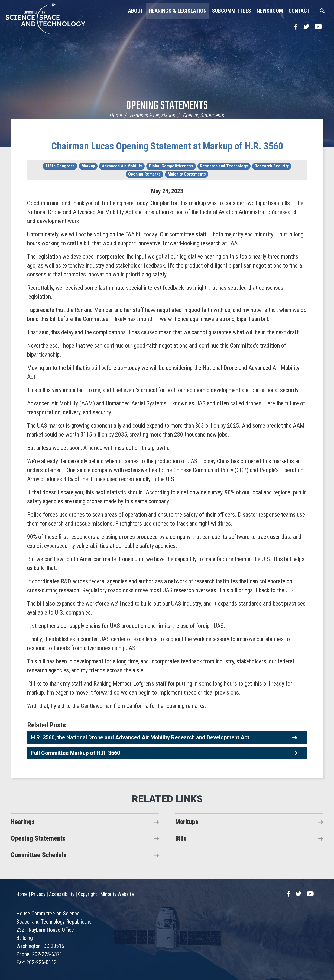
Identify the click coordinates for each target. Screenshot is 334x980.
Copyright (87, 894)
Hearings (23, 822)
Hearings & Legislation (178, 11)
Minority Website (117, 894)
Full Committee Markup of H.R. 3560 (76, 753)
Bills (181, 838)
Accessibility (62, 894)
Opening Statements (167, 106)
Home (116, 115)
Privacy (38, 894)
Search (322, 11)
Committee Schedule (39, 855)
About (136, 11)
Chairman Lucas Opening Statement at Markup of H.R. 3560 (167, 146)
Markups (187, 822)
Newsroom (270, 11)
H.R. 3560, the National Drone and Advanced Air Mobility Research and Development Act (140, 737)
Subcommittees (232, 11)
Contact (299, 11)
